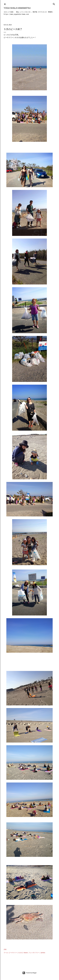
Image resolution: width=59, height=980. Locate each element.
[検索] (54, 4)
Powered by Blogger (29, 973)
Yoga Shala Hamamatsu (17, 8)
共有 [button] (5, 949)
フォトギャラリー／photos (37, 953)
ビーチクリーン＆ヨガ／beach (18, 953)
